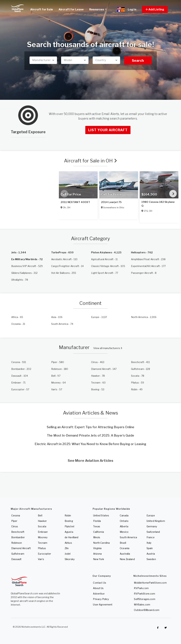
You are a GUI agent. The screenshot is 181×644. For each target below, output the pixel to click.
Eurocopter (44, 554)
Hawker (42, 521)
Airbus (68, 543)
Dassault (16, 559)
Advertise (99, 594)
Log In (132, 9)
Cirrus (15, 526)
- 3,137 (99, 317)
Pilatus (42, 548)
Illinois (97, 537)
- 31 (18, 324)
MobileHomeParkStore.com (150, 583)
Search (138, 61)
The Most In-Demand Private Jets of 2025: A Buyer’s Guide (90, 435)
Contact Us (99, 583)
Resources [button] (99, 9)
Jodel (68, 554)
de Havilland (72, 537)
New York (99, 559)
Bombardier (18, 537)
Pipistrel (69, 526)
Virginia (97, 548)
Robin (68, 515)
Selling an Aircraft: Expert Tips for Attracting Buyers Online (91, 427)
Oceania (125, 548)
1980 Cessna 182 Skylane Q (158, 204)
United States (101, 515)
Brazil (123, 543)
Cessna (16, 515)
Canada (124, 515)
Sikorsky (70, 559)
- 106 (57, 317)
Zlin (67, 548)
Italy (149, 543)
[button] (155, 9)
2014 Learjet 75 (111, 202)
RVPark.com (141, 588)
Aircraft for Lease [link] (71, 9)
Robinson (17, 543)
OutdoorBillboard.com (147, 610)
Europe (151, 515)
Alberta (124, 526)
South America (128, 537)
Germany (152, 526)
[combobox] (43, 60)
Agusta (69, 532)
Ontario (124, 521)
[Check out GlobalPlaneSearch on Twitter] (165, 628)
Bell (40, 515)
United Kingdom (156, 521)
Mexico (124, 532)
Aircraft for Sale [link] (42, 9)
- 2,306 (144, 317)
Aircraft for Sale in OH (90, 161)
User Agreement (103, 605)
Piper (14, 521)
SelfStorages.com (144, 599)
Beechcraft (18, 532)
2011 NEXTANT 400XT (75, 202)
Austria (151, 554)
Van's (41, 559)
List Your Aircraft (108, 130)
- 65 (17, 317)
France (151, 537)
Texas (97, 526)
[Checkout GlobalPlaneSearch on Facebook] (158, 628)
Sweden (151, 559)
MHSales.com (142, 605)
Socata (42, 526)
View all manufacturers (108, 348)
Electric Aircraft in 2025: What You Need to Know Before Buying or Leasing (90, 444)
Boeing (69, 521)
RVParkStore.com (144, 594)
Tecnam (43, 543)
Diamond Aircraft (21, 548)
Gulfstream (18, 554)
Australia (125, 554)
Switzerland (153, 532)
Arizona (97, 554)
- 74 (62, 324)
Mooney (43, 537)
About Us (98, 588)
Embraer (43, 532)
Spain (150, 548)
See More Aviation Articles (91, 461)
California (99, 532)
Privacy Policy (101, 599)
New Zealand (127, 559)
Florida (97, 521)
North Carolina (102, 543)
